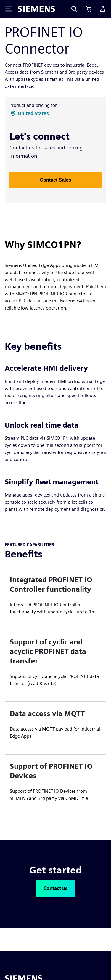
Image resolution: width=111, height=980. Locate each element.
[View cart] (89, 9)
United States (33, 113)
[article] (55, 599)
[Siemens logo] (36, 9)
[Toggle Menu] (9, 9)
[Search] (74, 9)
